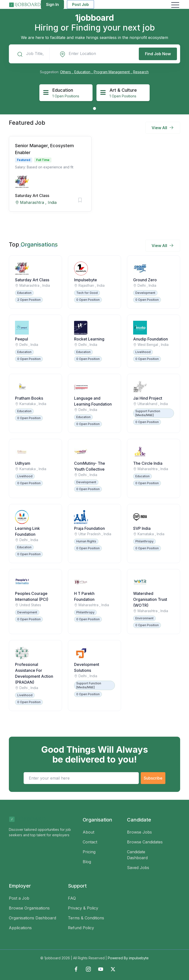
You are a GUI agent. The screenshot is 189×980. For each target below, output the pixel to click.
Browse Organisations (29, 908)
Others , (67, 72)
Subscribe (153, 778)
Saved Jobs (138, 868)
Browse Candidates (145, 842)
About (88, 832)
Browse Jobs (139, 832)
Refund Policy (81, 928)
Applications (20, 928)
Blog (87, 862)
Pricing (89, 852)
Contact (90, 842)
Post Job (80, 4)
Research (141, 72)
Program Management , (113, 72)
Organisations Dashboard (32, 918)
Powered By (128, 958)
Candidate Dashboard (137, 855)
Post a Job (19, 898)
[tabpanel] (66, 93)
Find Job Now (158, 54)
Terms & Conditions (86, 918)
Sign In (52, 4)
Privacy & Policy (83, 908)
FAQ (72, 898)
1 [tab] (94, 108)
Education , (84, 72)
